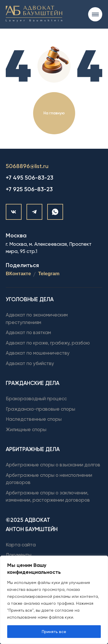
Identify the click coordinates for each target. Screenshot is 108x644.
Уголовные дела (30, 299)
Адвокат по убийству (30, 363)
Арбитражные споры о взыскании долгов (53, 465)
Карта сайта (21, 545)
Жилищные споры (26, 429)
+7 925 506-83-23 (29, 189)
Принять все (54, 632)
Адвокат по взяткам (28, 332)
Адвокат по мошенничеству (38, 353)
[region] (54, 600)
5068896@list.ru (27, 166)
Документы (19, 555)
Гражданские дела (33, 383)
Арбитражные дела (33, 449)
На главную (54, 113)
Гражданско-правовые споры (40, 409)
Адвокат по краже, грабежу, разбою (48, 343)
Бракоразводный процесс (36, 399)
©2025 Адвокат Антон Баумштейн (32, 525)
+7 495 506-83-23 (30, 178)
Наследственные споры (34, 419)
